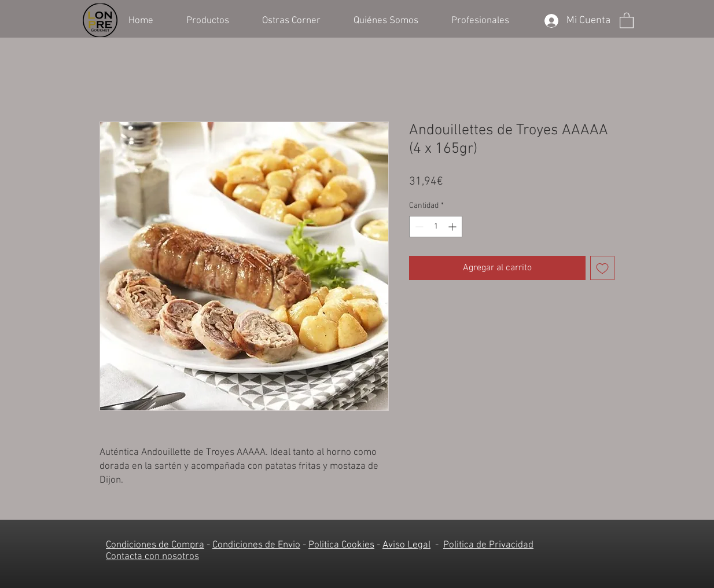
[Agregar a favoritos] (602, 268)
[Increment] (453, 227)
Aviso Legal (406, 545)
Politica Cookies (341, 545)
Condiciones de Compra (155, 545)
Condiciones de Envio (256, 545)
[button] (216, 20)
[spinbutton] (436, 227)
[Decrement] (418, 227)
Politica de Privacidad (488, 545)
